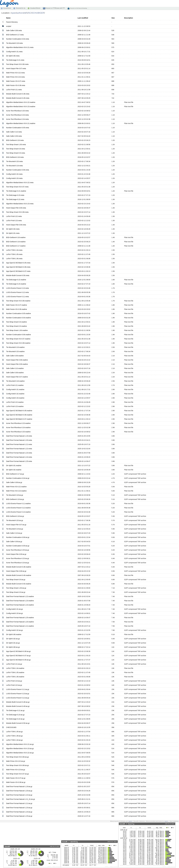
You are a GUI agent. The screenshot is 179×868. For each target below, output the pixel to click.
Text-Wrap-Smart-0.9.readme (16, 326)
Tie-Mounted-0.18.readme (15, 381)
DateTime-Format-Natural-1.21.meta (19, 444)
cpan (13, 13)
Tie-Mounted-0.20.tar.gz (15, 520)
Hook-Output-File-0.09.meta (16, 208)
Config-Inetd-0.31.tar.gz (14, 609)
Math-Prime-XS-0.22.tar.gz (16, 761)
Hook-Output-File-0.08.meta (16, 225)
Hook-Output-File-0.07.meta (16, 68)
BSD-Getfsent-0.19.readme (16, 242)
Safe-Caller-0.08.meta (14, 30)
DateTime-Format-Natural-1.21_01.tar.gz (21, 799)
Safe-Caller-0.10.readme (15, 368)
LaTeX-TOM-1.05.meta (14, 254)
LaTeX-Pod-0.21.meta (14, 90)
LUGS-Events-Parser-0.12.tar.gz (18, 698)
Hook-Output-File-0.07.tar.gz (16, 525)
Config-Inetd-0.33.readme (15, 398)
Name (8, 18)
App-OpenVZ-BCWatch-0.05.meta (18, 263)
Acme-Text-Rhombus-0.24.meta (17, 119)
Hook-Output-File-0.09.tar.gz (16, 554)
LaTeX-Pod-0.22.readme (15, 402)
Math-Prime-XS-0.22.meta (15, 73)
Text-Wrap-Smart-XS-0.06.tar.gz (18, 757)
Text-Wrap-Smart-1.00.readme (17, 330)
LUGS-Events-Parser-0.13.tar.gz (18, 694)
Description (129, 18)
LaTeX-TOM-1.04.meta (14, 250)
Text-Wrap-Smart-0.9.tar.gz (16, 592)
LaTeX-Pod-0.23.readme (15, 406)
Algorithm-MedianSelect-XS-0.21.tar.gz (20, 744)
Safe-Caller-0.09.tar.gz (14, 542)
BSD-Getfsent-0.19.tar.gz (15, 499)
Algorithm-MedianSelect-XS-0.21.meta (20, 47)
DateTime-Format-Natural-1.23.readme (20, 601)
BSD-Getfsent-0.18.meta (15, 157)
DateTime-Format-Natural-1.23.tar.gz (19, 808)
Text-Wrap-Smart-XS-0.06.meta (17, 64)
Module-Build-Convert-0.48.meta (18, 94)
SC (30, 13)
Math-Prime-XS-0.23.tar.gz (16, 770)
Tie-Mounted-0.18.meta (14, 43)
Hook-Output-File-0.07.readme (17, 377)
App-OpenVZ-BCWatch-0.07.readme (19, 419)
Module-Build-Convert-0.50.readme (19, 584)
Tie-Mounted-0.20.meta (14, 161)
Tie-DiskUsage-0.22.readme (16, 280)
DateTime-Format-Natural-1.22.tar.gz (19, 795)
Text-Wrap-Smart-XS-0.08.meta (17, 212)
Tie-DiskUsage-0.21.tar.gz (15, 710)
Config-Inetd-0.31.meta (14, 52)
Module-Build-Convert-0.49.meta (18, 98)
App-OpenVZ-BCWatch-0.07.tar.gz (18, 656)
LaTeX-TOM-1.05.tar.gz (14, 732)
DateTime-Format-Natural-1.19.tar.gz (19, 786)
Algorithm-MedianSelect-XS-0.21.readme (21, 123)
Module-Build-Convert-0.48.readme (19, 567)
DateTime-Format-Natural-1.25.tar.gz (19, 816)
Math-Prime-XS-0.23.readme (16, 491)
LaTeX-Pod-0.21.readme (15, 385)
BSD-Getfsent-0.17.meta (15, 35)
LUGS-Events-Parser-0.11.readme (18, 504)
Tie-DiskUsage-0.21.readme (16, 191)
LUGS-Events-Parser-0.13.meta (17, 288)
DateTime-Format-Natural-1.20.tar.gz (19, 791)
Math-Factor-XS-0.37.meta (16, 81)
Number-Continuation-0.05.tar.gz (18, 546)
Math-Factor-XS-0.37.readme (17, 305)
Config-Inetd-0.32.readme (15, 394)
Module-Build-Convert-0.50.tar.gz (18, 723)
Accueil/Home (7, 8)
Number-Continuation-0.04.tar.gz (18, 478)
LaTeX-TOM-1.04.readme (15, 668)
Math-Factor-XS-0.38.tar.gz (16, 782)
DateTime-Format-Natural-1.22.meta (19, 449)
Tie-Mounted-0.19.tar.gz (15, 529)
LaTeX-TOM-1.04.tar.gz (14, 740)
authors (20, 13)
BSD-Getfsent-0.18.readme (16, 237)
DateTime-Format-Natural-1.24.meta (19, 457)
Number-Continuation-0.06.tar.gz (18, 537)
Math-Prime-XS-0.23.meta (15, 77)
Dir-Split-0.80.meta (13, 56)
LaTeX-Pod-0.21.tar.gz (14, 664)
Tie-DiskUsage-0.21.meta (15, 60)
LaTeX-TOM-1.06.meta (14, 259)
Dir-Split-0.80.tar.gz (13, 647)
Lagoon (130, 821)
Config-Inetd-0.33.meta (14, 178)
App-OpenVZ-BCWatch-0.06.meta (18, 267)
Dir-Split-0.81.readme (14, 466)
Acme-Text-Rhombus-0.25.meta (17, 111)
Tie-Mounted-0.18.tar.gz (15, 495)
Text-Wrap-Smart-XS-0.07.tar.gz (18, 774)
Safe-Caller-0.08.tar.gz (14, 482)
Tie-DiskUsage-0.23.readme (16, 284)
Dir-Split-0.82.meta (13, 229)
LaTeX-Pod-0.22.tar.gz (14, 685)
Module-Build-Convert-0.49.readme (19, 575)
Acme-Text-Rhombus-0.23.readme (18, 423)
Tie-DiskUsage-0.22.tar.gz (15, 719)
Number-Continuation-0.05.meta (18, 128)
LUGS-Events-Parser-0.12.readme (18, 508)
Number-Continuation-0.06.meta (18, 170)
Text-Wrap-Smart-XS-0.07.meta (17, 187)
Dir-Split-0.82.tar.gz (13, 639)
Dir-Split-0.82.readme (14, 470)
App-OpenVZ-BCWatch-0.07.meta (18, 271)
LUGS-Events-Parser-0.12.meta (17, 292)
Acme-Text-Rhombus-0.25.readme (18, 432)
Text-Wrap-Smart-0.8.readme (16, 322)
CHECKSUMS (11, 727)
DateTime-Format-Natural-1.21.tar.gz (19, 803)
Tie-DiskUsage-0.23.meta (15, 195)
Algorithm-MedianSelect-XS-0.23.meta (20, 204)
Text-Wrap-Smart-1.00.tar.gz (16, 588)
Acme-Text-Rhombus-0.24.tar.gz (18, 563)
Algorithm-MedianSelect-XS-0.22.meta (20, 183)
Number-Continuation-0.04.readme (18, 318)
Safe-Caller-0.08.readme (15, 373)
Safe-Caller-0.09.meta (14, 136)
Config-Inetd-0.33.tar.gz (14, 613)
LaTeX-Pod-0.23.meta (14, 221)
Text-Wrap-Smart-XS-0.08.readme (18, 343)
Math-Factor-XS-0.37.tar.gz (16, 778)
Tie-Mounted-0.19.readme (15, 347)
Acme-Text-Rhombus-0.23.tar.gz (18, 558)
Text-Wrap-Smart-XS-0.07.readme (18, 339)
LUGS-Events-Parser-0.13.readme (18, 512)
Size (113, 18)
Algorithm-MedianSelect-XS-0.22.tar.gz (20, 753)
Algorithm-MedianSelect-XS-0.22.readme (21, 102)
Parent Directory (12, 22)
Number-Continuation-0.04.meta (18, 39)
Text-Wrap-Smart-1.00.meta (16, 145)
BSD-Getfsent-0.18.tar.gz (15, 516)
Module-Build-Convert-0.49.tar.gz (18, 706)
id (25, 13)
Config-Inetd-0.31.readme (15, 389)
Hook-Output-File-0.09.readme (17, 364)
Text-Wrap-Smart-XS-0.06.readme (18, 301)
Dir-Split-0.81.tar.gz (13, 643)
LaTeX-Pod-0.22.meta (14, 216)
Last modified (83, 18)
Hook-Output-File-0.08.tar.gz (16, 571)
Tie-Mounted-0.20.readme (15, 351)
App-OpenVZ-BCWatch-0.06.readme (19, 415)
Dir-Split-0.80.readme (14, 634)
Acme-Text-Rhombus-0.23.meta (17, 115)
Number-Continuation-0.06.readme (18, 335)
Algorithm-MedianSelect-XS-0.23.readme (21, 107)
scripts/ (9, 26)
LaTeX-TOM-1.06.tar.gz (14, 736)
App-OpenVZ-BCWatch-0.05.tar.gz (18, 660)
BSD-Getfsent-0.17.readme (16, 246)
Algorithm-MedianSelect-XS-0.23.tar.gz (20, 748)
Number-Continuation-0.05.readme (18, 313)
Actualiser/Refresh (35, 8)
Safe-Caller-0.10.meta (14, 132)
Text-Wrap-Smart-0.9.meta (16, 153)
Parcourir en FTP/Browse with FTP (55, 8)
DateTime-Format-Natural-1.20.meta (19, 440)
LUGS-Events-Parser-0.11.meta (17, 297)
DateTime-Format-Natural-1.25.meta (19, 461)
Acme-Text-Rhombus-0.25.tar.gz (18, 550)
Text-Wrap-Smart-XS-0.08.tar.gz (18, 765)
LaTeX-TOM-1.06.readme (15, 677)
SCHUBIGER (38, 13)
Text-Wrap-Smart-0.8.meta (16, 149)
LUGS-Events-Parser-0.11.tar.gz (18, 689)
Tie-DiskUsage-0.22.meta (15, 199)
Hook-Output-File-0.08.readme (17, 360)
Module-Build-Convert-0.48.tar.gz (18, 702)
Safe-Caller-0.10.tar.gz (14, 533)
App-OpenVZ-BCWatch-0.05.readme (19, 411)
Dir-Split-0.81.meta (13, 233)
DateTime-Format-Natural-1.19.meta (19, 436)
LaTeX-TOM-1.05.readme (15, 672)
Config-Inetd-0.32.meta (14, 174)
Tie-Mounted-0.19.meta (14, 166)
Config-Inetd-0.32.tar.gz (14, 630)
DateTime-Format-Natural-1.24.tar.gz (19, 812)
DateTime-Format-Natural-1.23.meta (19, 453)
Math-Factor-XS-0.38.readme (17, 309)
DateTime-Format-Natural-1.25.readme (20, 618)
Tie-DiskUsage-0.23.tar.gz (15, 715)
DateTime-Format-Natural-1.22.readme (20, 596)
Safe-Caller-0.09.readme (15, 356)
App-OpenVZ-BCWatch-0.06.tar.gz (18, 651)
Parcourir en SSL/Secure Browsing (78, 8)
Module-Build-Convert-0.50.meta (18, 275)
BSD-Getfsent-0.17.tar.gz (15, 474)
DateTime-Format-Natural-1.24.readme (20, 605)
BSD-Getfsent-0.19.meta (15, 140)
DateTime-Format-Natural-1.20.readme (20, 622)
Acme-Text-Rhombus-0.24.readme (18, 427)
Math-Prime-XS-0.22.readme (16, 487)
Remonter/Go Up (21, 8)
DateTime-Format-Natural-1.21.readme (20, 626)
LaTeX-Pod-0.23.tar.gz (14, 681)
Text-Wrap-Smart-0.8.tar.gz (16, 580)
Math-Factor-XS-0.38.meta (16, 85)
